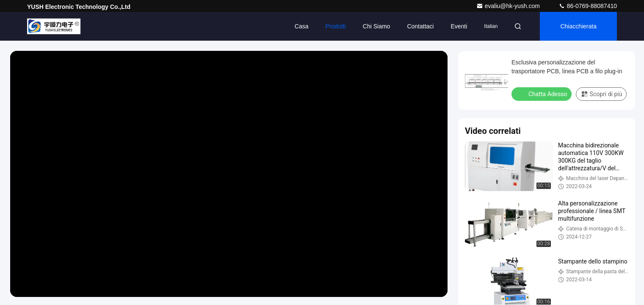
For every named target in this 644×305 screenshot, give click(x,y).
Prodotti (336, 26)
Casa (302, 26)
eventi (459, 26)
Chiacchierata (578, 26)
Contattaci (420, 26)
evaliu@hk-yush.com (509, 6)
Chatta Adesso (542, 94)
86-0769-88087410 (588, 6)
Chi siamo (377, 26)
